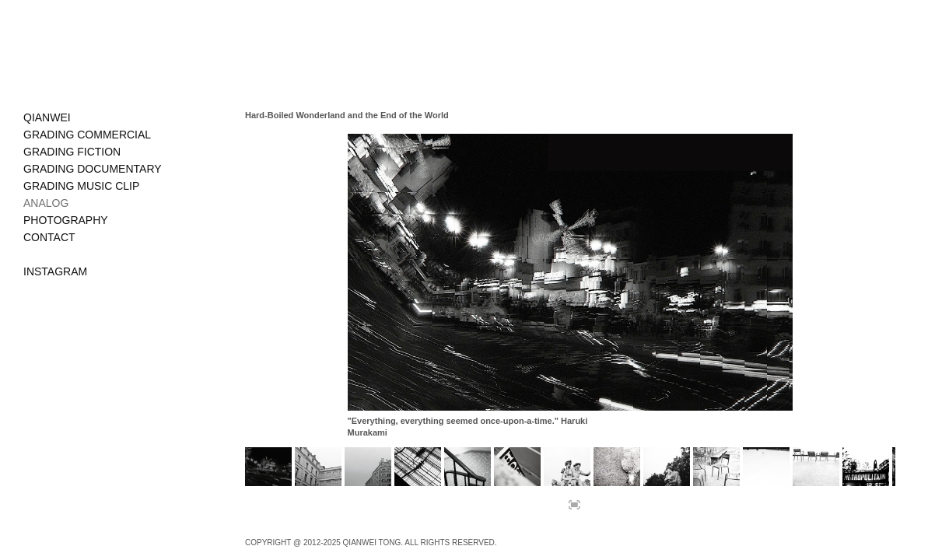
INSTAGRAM (55, 271)
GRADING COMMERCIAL (87, 135)
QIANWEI (47, 117)
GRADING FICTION (72, 152)
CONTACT (49, 237)
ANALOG (46, 203)
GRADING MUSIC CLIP (81, 186)
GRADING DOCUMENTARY (93, 169)
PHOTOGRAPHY (66, 220)
